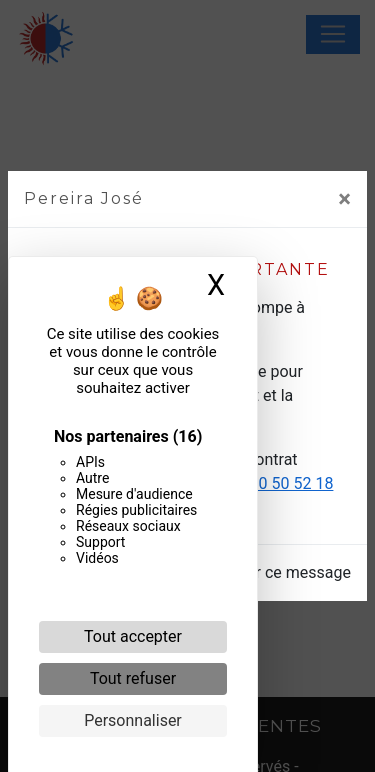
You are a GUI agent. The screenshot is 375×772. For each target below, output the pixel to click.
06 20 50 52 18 (281, 483)
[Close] (344, 199)
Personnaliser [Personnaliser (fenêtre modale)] (133, 720)
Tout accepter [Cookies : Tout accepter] (133, 636)
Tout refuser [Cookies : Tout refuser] (133, 678)
